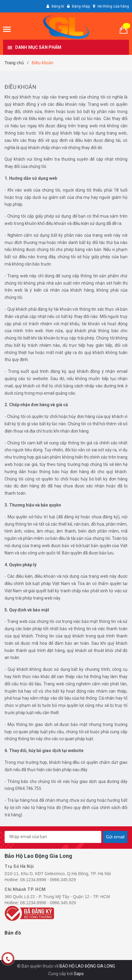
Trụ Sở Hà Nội (19, 866)
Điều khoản (20, 87)
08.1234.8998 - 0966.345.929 (48, 880)
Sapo (79, 974)
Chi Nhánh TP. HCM (25, 889)
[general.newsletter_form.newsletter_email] (53, 837)
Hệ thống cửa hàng (113, 6)
